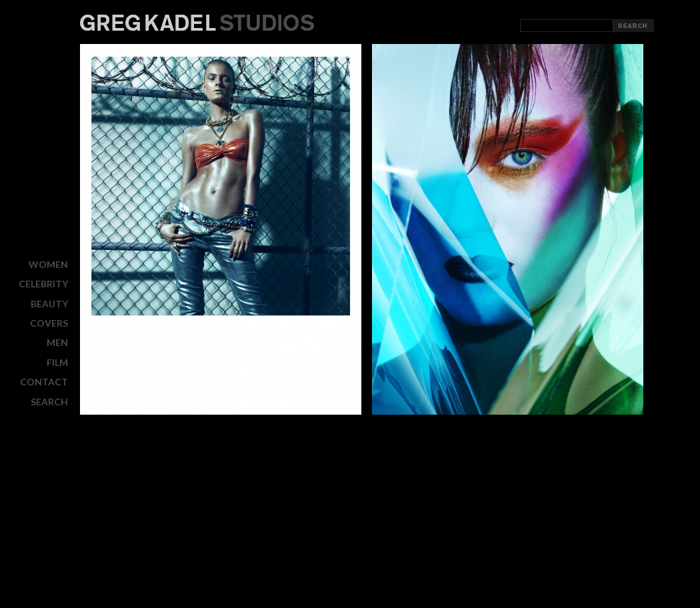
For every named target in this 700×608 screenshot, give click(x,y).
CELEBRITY (43, 284)
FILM (57, 362)
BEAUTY (49, 304)
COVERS (49, 323)
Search (49, 401)
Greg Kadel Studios (197, 23)
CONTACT (44, 382)
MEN (57, 342)
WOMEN (48, 264)
